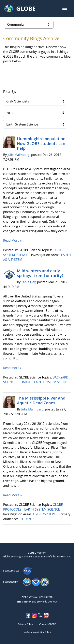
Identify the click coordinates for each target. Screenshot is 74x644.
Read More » (12, 240)
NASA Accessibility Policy (37, 632)
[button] (65, 8)
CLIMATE (25, 382)
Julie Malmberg (19, 155)
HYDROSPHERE (45, 514)
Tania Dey (28, 282)
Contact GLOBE (48, 624)
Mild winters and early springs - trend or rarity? (40, 273)
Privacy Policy (25, 624)
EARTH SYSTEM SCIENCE (52, 382)
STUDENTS (27, 519)
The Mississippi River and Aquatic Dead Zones (41, 400)
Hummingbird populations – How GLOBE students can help (44, 143)
